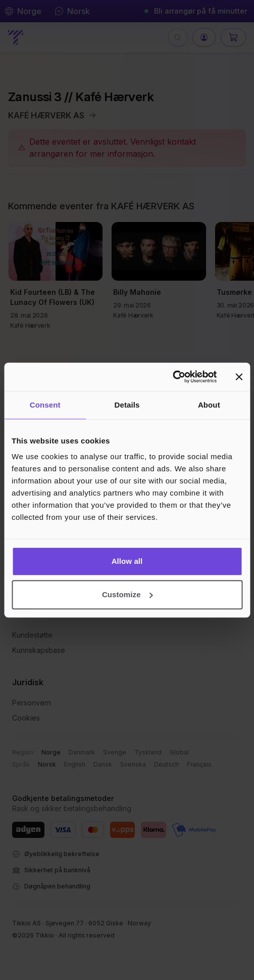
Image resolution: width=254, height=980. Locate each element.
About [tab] (209, 405)
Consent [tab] (45, 405)
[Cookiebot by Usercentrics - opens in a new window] (172, 377)
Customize (128, 594)
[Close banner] (239, 377)
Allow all (127, 561)
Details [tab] (127, 405)
